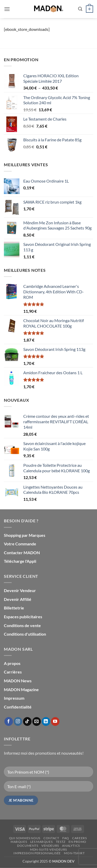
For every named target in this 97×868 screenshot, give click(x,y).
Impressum (14, 698)
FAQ (66, 838)
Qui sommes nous (25, 838)
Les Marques (42, 842)
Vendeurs (50, 846)
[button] (7, 9)
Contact (51, 838)
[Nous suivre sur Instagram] (18, 721)
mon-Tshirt (74, 853)
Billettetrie (14, 608)
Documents (28, 846)
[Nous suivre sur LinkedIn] (46, 721)
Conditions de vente (22, 625)
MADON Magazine (21, 689)
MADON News (18, 681)
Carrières (13, 672)
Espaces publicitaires (23, 617)
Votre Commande (20, 544)
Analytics (71, 846)
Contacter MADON (22, 553)
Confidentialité (18, 707)
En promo (77, 842)
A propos (12, 663)
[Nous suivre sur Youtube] (55, 721)
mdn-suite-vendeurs (48, 849)
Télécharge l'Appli (20, 561)
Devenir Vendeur (20, 590)
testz (61, 842)
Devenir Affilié (18, 599)
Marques (19, 842)
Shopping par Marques (25, 535)
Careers (79, 838)
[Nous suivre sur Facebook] (9, 721)
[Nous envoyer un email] (37, 721)
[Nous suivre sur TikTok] (27, 721)
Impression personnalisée (37, 853)
